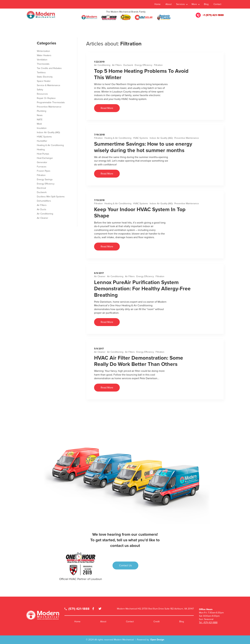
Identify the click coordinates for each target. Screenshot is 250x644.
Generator (42, 162)
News (40, 115)
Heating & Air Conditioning (118, 138)
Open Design (157, 640)
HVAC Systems (141, 138)
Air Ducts (42, 209)
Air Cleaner (100, 276)
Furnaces (42, 167)
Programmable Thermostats (51, 102)
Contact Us (125, 565)
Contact (217, 4)
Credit (156, 622)
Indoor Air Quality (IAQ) (161, 138)
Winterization (43, 51)
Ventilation (42, 60)
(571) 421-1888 (77, 609)
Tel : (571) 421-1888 (208, 623)
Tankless (41, 72)
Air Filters (117, 65)
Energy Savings (45, 179)
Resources (42, 94)
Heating (41, 150)
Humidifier (42, 141)
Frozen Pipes (44, 171)
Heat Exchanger (45, 158)
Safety (40, 90)
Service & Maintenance (49, 85)
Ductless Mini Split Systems (51, 197)
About (169, 4)
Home (157, 4)
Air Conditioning (102, 65)
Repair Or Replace (46, 98)
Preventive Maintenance (187, 138)
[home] (41, 15)
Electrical (41, 188)
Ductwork (128, 65)
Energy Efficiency (144, 65)
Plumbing (42, 111)
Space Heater (44, 81)
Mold (39, 124)
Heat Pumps (43, 154)
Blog (206, 4)
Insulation (42, 128)
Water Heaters (44, 55)
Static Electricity (45, 77)
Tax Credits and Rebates (49, 68)
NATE (40, 120)
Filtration (158, 65)
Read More (107, 108)
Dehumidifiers (44, 201)
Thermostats (43, 64)
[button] (182, 4)
